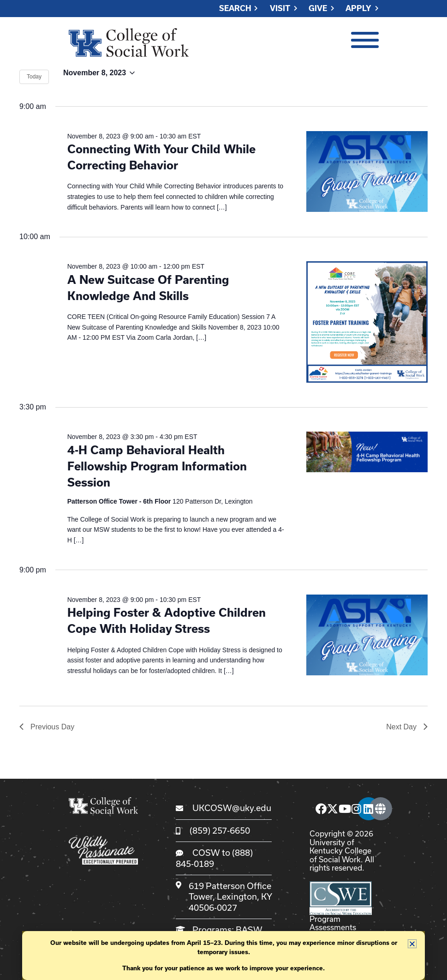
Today (34, 77)
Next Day (407, 727)
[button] (412, 944)
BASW (249, 930)
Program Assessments (333, 923)
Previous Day (47, 727)
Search (235, 9)
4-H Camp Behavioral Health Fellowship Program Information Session (157, 466)
